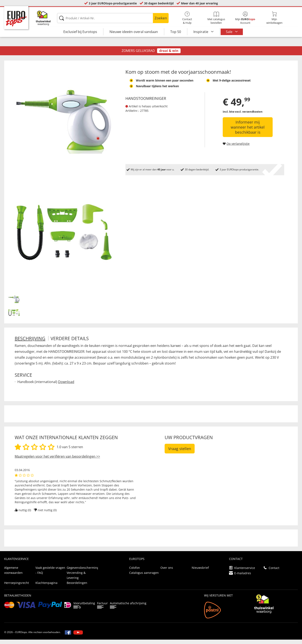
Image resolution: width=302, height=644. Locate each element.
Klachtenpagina (46, 587)
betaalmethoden (18, 600)
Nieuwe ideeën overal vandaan (134, 32)
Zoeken (161, 18)
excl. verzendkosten (249, 116)
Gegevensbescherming (83, 572)
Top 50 (176, 32)
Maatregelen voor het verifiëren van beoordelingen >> (57, 461)
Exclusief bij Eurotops (80, 32)
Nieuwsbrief (200, 572)
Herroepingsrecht (17, 587)
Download (66, 386)
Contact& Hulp (187, 18)
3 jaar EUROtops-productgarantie (113, 3)
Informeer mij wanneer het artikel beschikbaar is (248, 132)
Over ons (167, 572)
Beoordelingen (77, 587)
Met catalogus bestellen (216, 18)
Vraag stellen (180, 453)
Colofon (135, 572)
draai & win (169, 55)
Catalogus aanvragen (144, 577)
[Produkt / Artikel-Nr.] (113, 18)
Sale (230, 32)
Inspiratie (201, 32)
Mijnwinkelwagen (274, 18)
